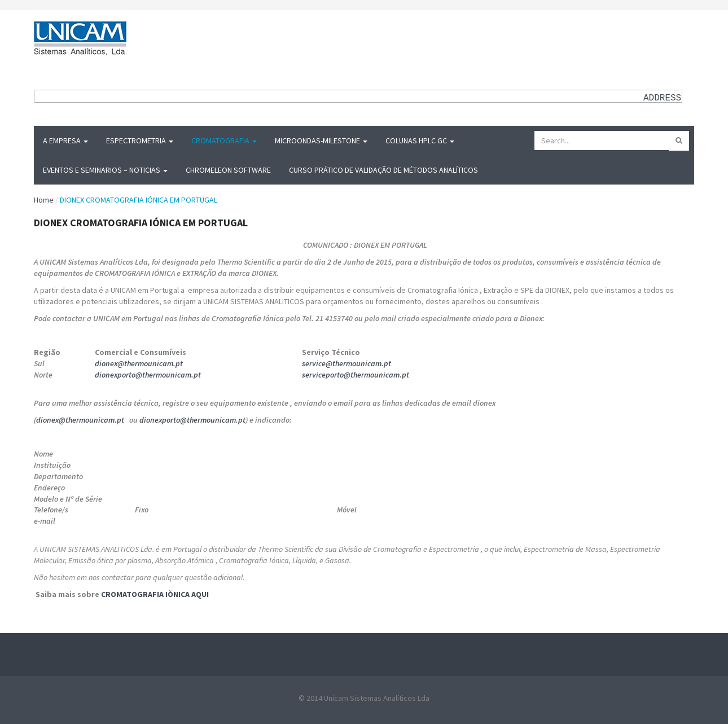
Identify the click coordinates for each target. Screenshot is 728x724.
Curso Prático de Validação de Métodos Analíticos (383, 170)
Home (44, 200)
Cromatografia (224, 141)
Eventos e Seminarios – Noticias (105, 170)
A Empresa (65, 141)
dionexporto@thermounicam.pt (148, 375)
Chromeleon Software (228, 170)
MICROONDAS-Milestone (321, 141)
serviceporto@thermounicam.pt (356, 375)
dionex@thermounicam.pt (139, 363)
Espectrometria (140, 141)
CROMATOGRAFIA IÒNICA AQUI (155, 594)
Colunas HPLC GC (420, 141)
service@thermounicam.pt (347, 363)
